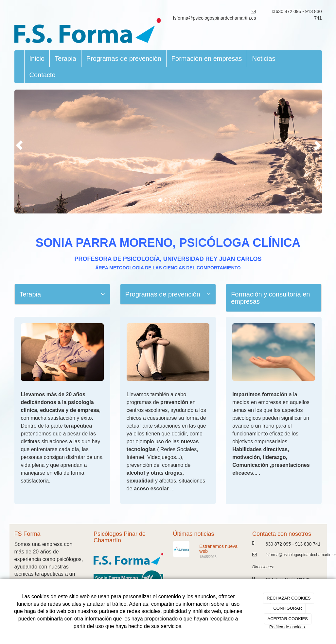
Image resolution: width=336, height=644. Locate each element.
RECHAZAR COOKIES (289, 598)
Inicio (37, 59)
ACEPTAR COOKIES (287, 619)
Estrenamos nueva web (218, 549)
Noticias (264, 59)
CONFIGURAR (287, 608)
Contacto (43, 75)
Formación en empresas (207, 59)
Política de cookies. (288, 627)
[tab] (62, 294)
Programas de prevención (124, 59)
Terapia (65, 59)
